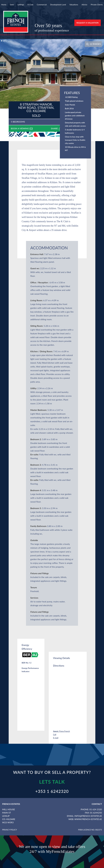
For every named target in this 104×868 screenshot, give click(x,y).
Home (4, 5)
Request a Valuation (88, 23)
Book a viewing (22, 129)
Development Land (58, 5)
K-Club (30, 5)
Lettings (21, 5)
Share (56, 129)
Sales (12, 5)
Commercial (42, 5)
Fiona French (61, 731)
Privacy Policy (10, 830)
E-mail (56, 738)
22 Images (93, 44)
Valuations (74, 5)
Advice (84, 5)
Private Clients (97, 5)
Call (55, 734)
